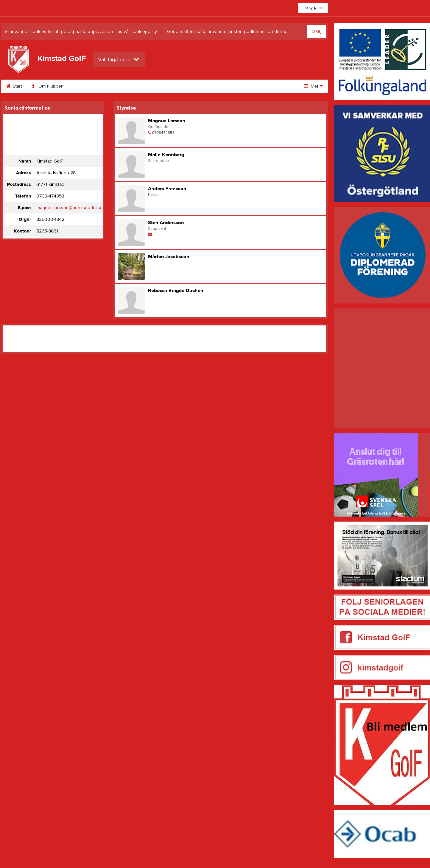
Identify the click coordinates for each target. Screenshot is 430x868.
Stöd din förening (241, 86)
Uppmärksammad (189, 86)
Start (14, 86)
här (161, 32)
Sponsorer (144, 86)
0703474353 (163, 133)
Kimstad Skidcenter (97, 86)
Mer (313, 86)
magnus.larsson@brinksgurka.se (69, 208)
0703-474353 (50, 196)
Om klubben (48, 86)
